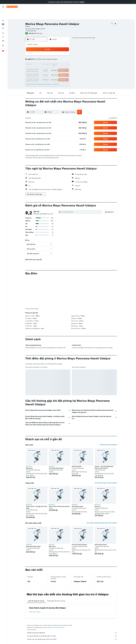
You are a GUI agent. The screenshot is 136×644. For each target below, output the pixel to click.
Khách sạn (37, 640)
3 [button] (39, 52)
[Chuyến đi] (3, 37)
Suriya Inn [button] (98, 498)
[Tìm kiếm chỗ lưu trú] (3, 16)
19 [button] (48, 61)
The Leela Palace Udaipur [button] (79, 536)
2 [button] (65, 48)
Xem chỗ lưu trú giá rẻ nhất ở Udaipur (106, 475)
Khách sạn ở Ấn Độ (56, 640)
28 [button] (56, 65)
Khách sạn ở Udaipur (35, 604)
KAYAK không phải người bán (72, 624)
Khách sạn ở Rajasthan (69, 640)
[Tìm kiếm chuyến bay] (3, 12)
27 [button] (52, 65)
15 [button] (61, 56)
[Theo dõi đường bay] (3, 29)
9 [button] (65, 52)
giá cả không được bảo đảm (58, 619)
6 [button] (52, 52)
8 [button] (61, 52)
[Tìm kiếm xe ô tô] (3, 20)
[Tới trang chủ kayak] (12, 7)
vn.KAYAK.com (29, 640)
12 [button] (48, 56)
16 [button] (65, 56)
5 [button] (48, 52)
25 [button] (43, 65)
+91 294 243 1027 (31, 23)
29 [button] (61, 65)
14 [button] (56, 56)
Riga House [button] (29, 460)
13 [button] (52, 56)
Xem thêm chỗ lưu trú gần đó (108, 436)
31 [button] (39, 69)
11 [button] (43, 56)
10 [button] (39, 56)
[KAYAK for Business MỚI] (3, 32)
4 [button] (43, 52)
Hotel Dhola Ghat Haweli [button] (56, 460)
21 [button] (56, 61)
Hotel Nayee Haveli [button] (77, 498)
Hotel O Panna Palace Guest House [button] (59, 498)
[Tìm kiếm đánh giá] (81, 204)
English (82, 2)
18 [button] (43, 61)
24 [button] (39, 65)
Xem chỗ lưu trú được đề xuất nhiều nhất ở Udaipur (102, 515)
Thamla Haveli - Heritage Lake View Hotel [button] (37, 499)
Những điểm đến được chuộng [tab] (56, 593)
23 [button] (65, 61)
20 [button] (52, 61)
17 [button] (39, 61)
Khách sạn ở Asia (46, 640)
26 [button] (48, 65)
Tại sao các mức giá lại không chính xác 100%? (72, 631)
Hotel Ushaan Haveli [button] (101, 536)
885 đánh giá (38, 25)
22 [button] (61, 61)
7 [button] (56, 52)
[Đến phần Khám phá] (3, 25)
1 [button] (61, 48)
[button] (134, 2)
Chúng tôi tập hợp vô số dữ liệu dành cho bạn (72, 628)
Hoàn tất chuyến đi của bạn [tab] (36, 593)
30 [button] (65, 65)
